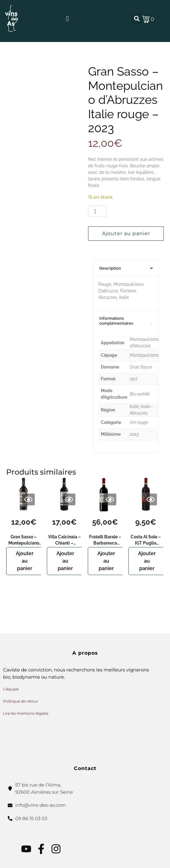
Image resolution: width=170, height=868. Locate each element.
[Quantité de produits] (97, 211)
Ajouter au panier (126, 233)
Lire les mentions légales (26, 713)
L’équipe (11, 689)
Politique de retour (21, 701)
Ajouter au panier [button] (25, 561)
